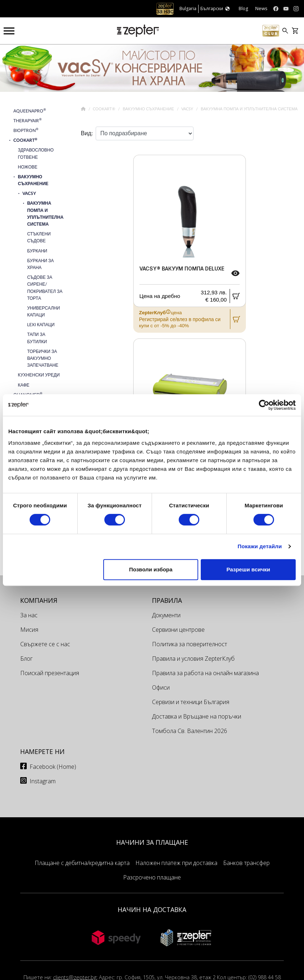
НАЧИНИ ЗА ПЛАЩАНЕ (152, 842)
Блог (26, 659)
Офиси (161, 687)
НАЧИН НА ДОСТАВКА (152, 909)
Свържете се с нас (45, 644)
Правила (167, 600)
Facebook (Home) (53, 767)
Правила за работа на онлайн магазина (205, 673)
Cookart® (105, 109)
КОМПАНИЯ (39, 600)
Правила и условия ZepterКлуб (193, 659)
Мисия (29, 630)
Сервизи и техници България (191, 702)
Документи (166, 615)
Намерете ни (42, 751)
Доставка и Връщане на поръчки (197, 716)
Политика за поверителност (190, 644)
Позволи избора (151, 569)
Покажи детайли (260, 546)
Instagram (43, 781)
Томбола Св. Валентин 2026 (190, 731)
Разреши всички (248, 569)
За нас (29, 615)
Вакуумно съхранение (149, 109)
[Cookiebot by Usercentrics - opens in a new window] (264, 405)
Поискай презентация (50, 673)
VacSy (188, 109)
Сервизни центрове (178, 630)
